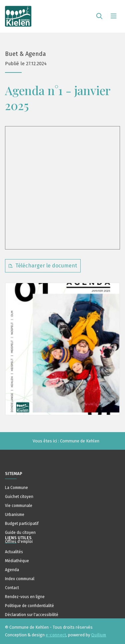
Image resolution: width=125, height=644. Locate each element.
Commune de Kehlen (80, 441)
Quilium (98, 635)
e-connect (56, 635)
